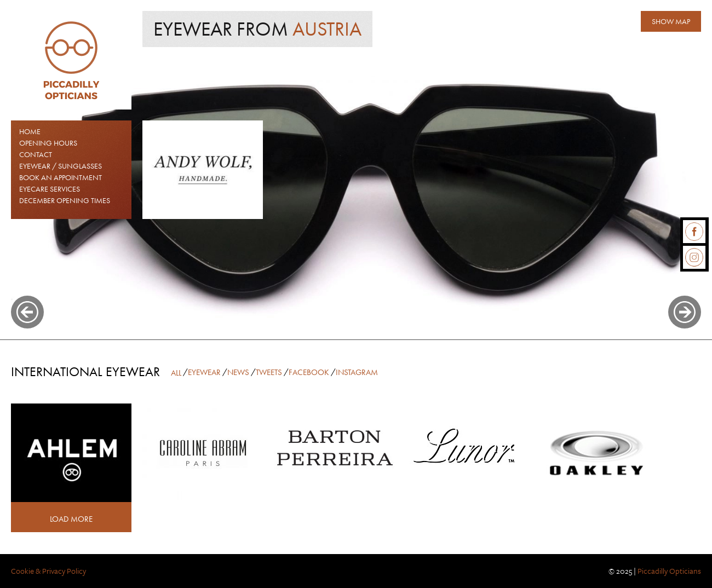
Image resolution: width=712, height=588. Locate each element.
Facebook (309, 372)
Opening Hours (48, 143)
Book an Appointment (61, 177)
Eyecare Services (50, 189)
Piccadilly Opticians (669, 571)
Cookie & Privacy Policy (48, 571)
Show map (671, 21)
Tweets (269, 372)
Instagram (357, 372)
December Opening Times (65, 200)
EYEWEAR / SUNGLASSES (61, 166)
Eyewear (204, 372)
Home (30, 131)
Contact (36, 154)
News (238, 372)
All (176, 373)
